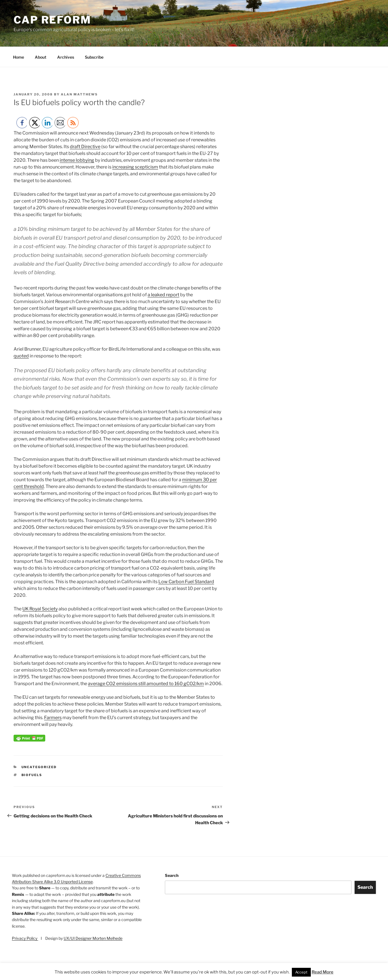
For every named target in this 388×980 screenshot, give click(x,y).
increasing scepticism (135, 167)
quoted (21, 356)
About (41, 57)
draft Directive (85, 147)
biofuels (32, 775)
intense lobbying (77, 160)
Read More (323, 972)
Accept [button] (301, 972)
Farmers (53, 718)
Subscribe (94, 57)
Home (19, 57)
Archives (66, 57)
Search (172, 875)
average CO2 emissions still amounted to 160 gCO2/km (146, 684)
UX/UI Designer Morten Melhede (93, 938)
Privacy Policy (25, 938)
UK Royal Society (40, 609)
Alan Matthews (79, 94)
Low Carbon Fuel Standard (186, 582)
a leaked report (163, 295)
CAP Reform (52, 20)
